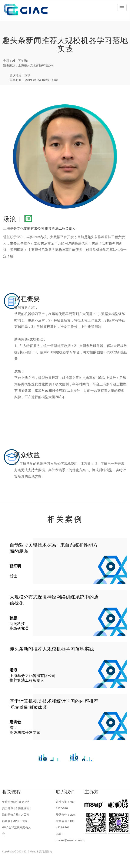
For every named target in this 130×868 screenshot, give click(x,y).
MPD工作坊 (20, 821)
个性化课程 (22, 808)
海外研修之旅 (10, 815)
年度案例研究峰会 (13, 802)
